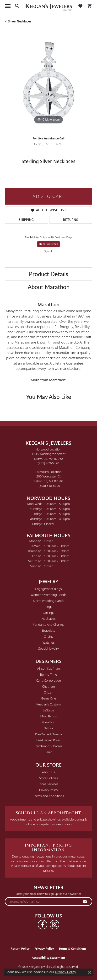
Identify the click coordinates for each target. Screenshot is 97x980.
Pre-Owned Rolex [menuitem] (48, 740)
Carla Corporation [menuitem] (49, 680)
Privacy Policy (48, 790)
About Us (48, 772)
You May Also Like (49, 397)
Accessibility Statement (48, 958)
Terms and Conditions (48, 796)
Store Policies (48, 778)
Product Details (48, 274)
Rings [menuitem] (48, 607)
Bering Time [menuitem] (48, 674)
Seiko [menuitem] (48, 752)
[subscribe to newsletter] (85, 901)
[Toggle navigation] (8, 6)
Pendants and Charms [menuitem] (48, 625)
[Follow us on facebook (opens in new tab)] (43, 925)
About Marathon (49, 287)
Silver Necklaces (20, 21)
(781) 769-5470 (48, 144)
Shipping (27, 220)
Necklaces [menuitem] (49, 619)
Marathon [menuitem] (48, 722)
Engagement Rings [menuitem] (48, 589)
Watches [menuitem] (48, 642)
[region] (48, 82)
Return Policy (20, 949)
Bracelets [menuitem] (48, 630)
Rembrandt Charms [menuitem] (48, 746)
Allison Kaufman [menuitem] (49, 668)
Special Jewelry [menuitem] (48, 648)
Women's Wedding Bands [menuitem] (48, 595)
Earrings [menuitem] (48, 613)
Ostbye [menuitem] (48, 728)
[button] (17, 6)
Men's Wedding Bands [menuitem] (49, 601)
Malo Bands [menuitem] (48, 716)
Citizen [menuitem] (48, 692)
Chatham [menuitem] (48, 686)
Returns (71, 220)
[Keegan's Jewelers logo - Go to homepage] (49, 6)
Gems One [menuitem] (49, 698)
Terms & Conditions (73, 949)
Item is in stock (48, 244)
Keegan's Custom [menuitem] (48, 704)
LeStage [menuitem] (48, 710)
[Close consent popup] (90, 972)
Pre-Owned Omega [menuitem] (49, 734)
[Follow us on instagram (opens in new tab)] (54, 925)
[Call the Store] (49, 463)
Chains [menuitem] (48, 636)
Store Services (49, 784)
